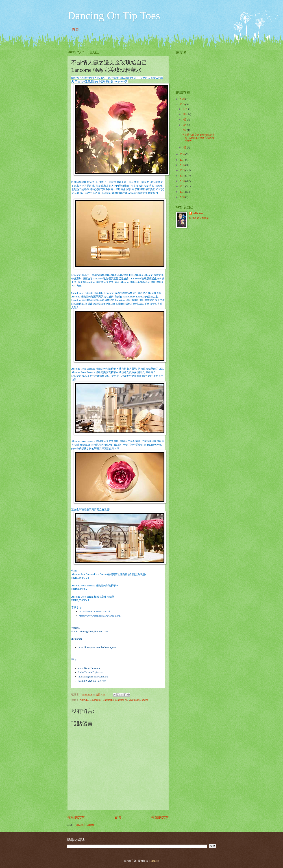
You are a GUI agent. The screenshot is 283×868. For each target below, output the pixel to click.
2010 (182, 197)
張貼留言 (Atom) (85, 825)
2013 (182, 181)
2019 (182, 104)
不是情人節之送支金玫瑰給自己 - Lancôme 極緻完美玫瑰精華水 (198, 138)
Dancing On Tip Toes (114, 16)
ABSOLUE (85, 700)
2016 (182, 165)
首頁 (75, 29)
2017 (182, 160)
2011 (182, 192)
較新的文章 (76, 817)
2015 (182, 170)
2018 (182, 154)
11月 (185, 114)
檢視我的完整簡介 (199, 218)
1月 (185, 148)
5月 (185, 125)
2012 (182, 186)
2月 (185, 130)
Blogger (154, 861)
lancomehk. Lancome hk (115, 700)
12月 (185, 109)
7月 (185, 120)
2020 (182, 99)
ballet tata (198, 213)
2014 (182, 176)
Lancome (97, 700)
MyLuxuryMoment (138, 700)
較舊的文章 (160, 817)
